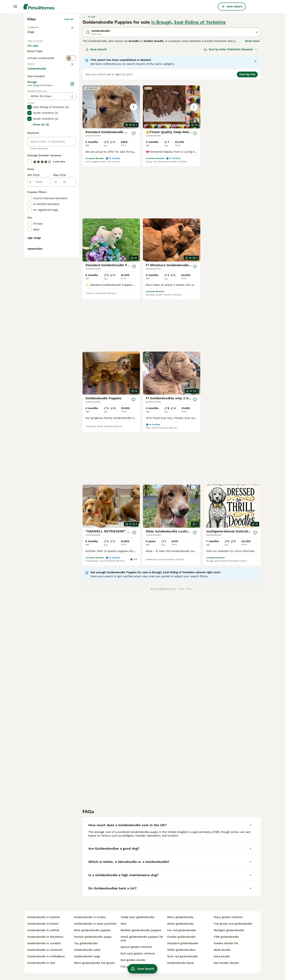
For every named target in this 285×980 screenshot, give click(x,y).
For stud (36, 114)
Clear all (69, 76)
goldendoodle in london (90, 917)
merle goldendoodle (180, 924)
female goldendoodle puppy (93, 937)
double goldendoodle (181, 937)
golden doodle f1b (226, 943)
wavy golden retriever (228, 917)
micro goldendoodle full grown (94, 963)
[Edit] (72, 232)
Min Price (34, 324)
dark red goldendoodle (182, 956)
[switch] (52, 128)
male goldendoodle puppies (92, 930)
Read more (252, 97)
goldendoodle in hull (41, 963)
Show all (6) (41, 273)
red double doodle (226, 963)
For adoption (58, 106)
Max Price (60, 324)
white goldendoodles (181, 950)
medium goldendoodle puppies (141, 930)
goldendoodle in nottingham (46, 956)
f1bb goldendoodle (226, 937)
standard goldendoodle (183, 943)
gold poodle (222, 956)
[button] (111, 163)
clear (71, 135)
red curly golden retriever (138, 953)
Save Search (96, 106)
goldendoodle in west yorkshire (95, 924)
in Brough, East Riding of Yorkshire (188, 78)
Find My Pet (247, 131)
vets (123, 924)
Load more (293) (42, 217)
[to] (65, 330)
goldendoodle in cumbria (44, 943)
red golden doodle (133, 960)
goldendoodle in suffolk (43, 930)
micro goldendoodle (180, 917)
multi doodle (222, 950)
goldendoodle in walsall (44, 917)
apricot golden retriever (136, 947)
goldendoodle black (181, 963)
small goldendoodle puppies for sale (142, 939)
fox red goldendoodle (182, 930)
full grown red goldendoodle (233, 924)
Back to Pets (34, 83)
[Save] (134, 190)
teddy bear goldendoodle (137, 917)
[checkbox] (29, 159)
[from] (39, 330)
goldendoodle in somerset (45, 950)
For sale (36, 106)
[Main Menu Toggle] (15, 7)
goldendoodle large (87, 956)
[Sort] (231, 106)
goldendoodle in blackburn (45, 937)
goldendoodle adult (87, 950)
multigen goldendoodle (229, 930)
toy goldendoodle (86, 943)
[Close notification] (255, 117)
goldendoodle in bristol (43, 924)
